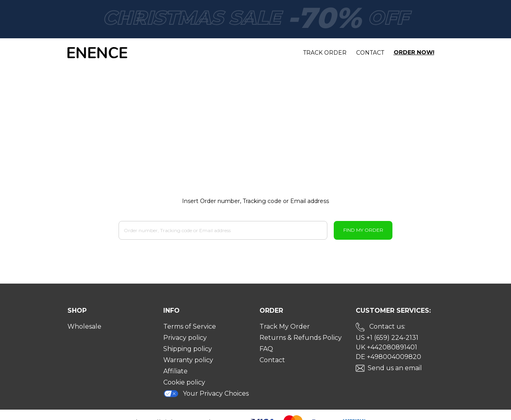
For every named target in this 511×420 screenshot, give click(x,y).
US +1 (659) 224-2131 (387, 338)
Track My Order (285, 326)
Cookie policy (184, 382)
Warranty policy (188, 360)
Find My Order (363, 230)
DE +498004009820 (388, 357)
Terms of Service (190, 326)
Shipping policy (188, 349)
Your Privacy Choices (206, 393)
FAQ (266, 349)
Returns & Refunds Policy (301, 338)
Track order (325, 53)
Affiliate (175, 371)
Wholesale (84, 326)
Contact (370, 53)
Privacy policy (185, 338)
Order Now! (414, 52)
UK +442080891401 (386, 347)
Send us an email (395, 368)
